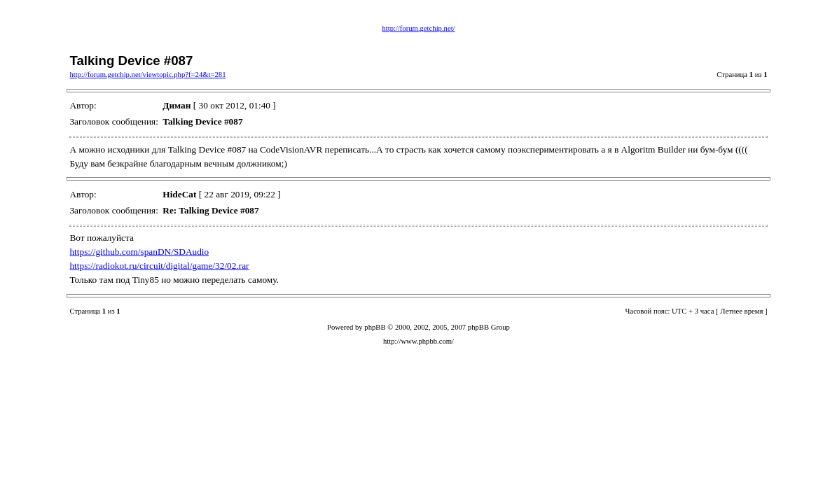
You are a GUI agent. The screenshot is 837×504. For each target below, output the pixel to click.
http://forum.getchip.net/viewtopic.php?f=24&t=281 (147, 75)
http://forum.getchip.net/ (418, 28)
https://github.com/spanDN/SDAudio (139, 252)
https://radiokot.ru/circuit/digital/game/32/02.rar (159, 266)
